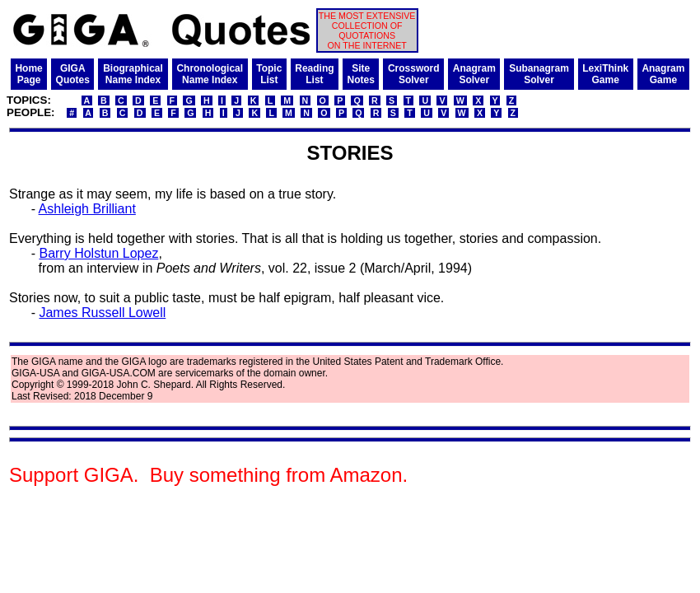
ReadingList (314, 74)
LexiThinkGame (605, 74)
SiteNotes (361, 74)
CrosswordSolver (414, 74)
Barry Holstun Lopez (98, 253)
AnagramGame (663, 74)
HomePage (28, 74)
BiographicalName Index (133, 74)
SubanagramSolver (539, 74)
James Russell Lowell (102, 313)
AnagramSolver (474, 74)
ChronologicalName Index (210, 74)
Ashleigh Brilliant (87, 209)
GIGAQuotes (73, 74)
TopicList (269, 74)
